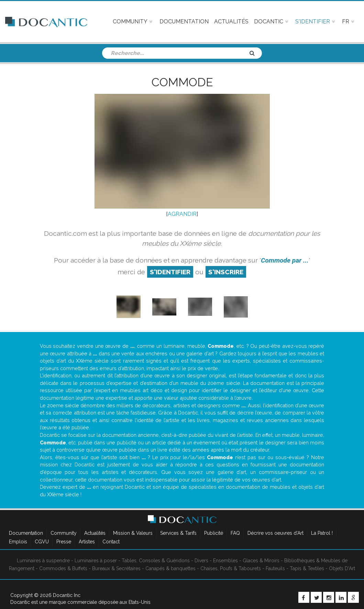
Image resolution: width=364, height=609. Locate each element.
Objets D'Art (342, 568)
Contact (111, 542)
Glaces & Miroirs (261, 561)
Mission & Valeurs (133, 533)
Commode (182, 82)
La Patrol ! (322, 533)
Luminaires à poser (96, 561)
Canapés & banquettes (170, 568)
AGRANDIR (182, 214)
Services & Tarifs (178, 533)
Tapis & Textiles (307, 568)
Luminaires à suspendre (43, 561)
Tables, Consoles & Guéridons (156, 561)
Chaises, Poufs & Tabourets (231, 568)
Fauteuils (275, 568)
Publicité (214, 533)
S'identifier (170, 272)
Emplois (18, 542)
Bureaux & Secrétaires (116, 568)
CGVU (42, 542)
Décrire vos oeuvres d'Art (275, 533)
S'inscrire (226, 272)
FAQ (235, 533)
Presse (64, 542)
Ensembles (225, 561)
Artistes (87, 542)
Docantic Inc (67, 595)
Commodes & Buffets (63, 568)
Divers (201, 561)
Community (64, 533)
